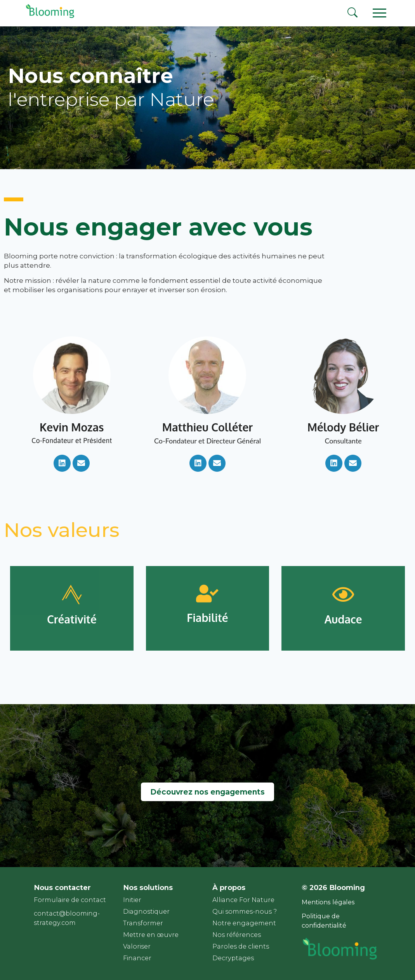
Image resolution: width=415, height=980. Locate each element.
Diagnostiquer (146, 912)
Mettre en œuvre (151, 935)
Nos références (237, 935)
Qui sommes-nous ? (245, 912)
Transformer (143, 923)
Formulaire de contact (70, 900)
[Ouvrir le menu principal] (379, 12)
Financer (137, 958)
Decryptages (233, 958)
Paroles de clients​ (241, 946)
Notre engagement (244, 923)
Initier (132, 900)
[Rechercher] (352, 14)
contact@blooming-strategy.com (67, 918)
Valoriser (137, 946)
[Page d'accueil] (49, 17)
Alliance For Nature (243, 900)
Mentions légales (328, 902)
